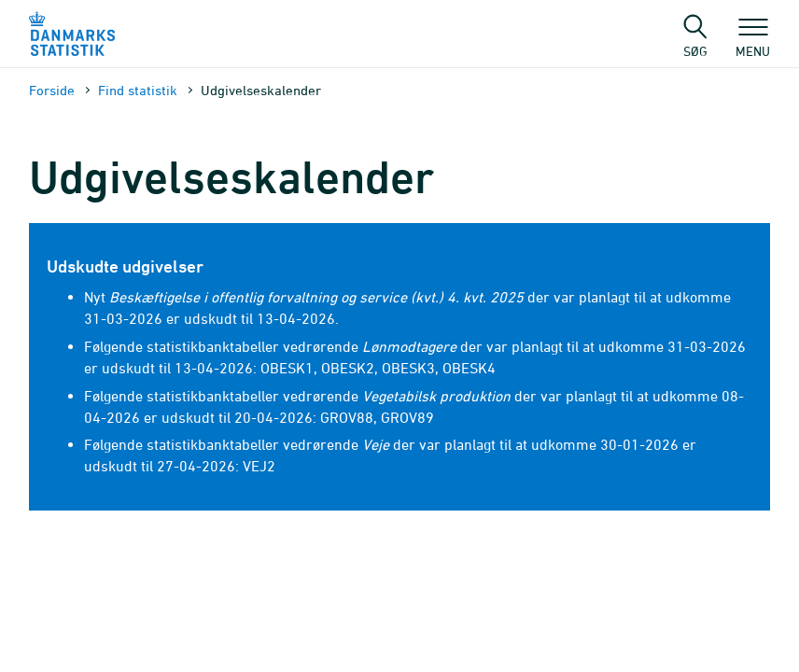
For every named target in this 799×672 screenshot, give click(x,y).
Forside (52, 90)
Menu (753, 42)
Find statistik (138, 90)
